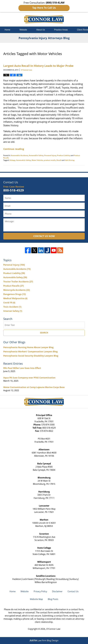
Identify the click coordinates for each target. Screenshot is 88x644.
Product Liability (64, 155)
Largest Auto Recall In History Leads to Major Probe (38, 66)
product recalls (50, 160)
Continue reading (14, 149)
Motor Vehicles (37, 160)
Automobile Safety (36, 155)
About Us (41, 30)
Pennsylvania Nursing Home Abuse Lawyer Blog (28, 347)
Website (23, 30)
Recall (59, 160)
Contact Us (73, 591)
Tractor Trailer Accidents (18, 282)
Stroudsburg (62, 579)
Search (44, 333)
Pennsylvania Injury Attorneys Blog (44, 19)
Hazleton (17, 579)
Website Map (36, 599)
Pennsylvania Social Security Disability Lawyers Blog (31, 356)
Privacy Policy (40, 591)
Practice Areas (61, 30)
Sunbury (74, 579)
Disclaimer (57, 591)
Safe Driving (70, 160)
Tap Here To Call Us (44, 8)
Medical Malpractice (15, 298)
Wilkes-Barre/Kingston (46, 582)
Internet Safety (13, 311)
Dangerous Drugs (14, 294)
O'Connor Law (53, 629)
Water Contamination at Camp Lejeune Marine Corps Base (34, 387)
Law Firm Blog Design (44, 640)
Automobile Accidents (19, 155)
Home (7, 30)
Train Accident (12, 307)
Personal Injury (50, 155)
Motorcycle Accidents (17, 290)
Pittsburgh (40, 579)
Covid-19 (9, 303)
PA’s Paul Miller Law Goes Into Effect (22, 368)
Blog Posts (53, 599)
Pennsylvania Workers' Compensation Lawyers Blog (30, 352)
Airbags (12, 160)
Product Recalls (14, 286)
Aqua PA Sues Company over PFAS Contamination (29, 378)
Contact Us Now (44, 236)
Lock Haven (28, 579)
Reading (51, 579)
